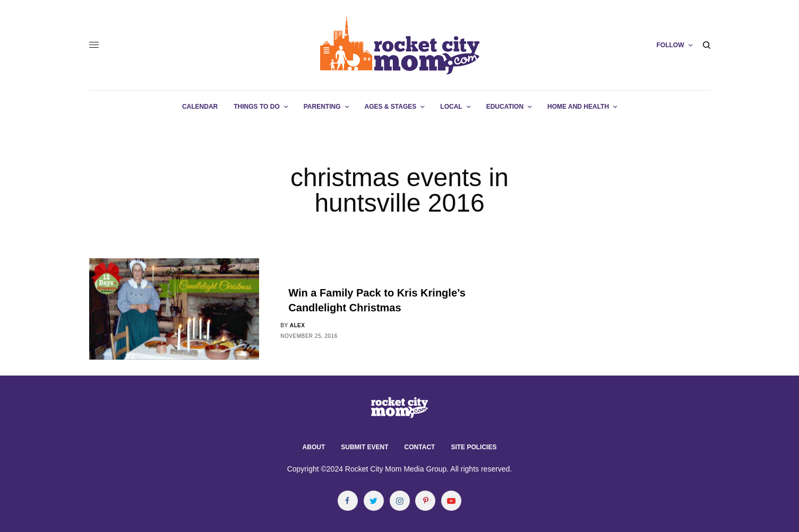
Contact (420, 447)
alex (298, 325)
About (314, 447)
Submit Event (364, 447)
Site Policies (474, 447)
